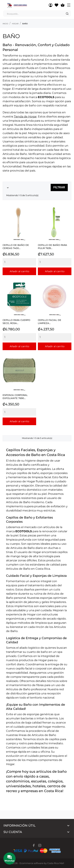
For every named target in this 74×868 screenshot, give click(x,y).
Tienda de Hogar (25, 117)
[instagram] (40, 845)
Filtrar (59, 187)
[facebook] (34, 845)
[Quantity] (19, 262)
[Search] (67, 14)
